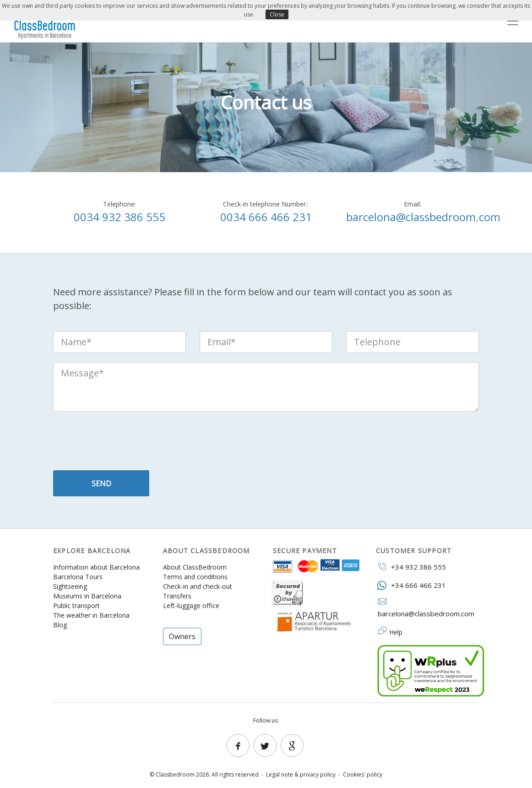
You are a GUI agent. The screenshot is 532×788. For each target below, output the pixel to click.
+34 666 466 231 (411, 585)
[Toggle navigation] (513, 21)
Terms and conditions (195, 577)
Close (277, 14)
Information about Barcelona (96, 567)
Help (396, 632)
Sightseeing (70, 586)
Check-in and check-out (198, 586)
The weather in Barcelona (91, 615)
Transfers (177, 596)
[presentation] (123, 443)
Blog (60, 625)
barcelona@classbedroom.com (423, 217)
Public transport (76, 606)
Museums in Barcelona (87, 596)
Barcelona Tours (78, 577)
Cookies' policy (363, 774)
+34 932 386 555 (411, 566)
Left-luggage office (191, 606)
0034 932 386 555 (119, 217)
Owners (182, 636)
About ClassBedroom (195, 567)
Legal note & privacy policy (301, 774)
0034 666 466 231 (266, 217)
